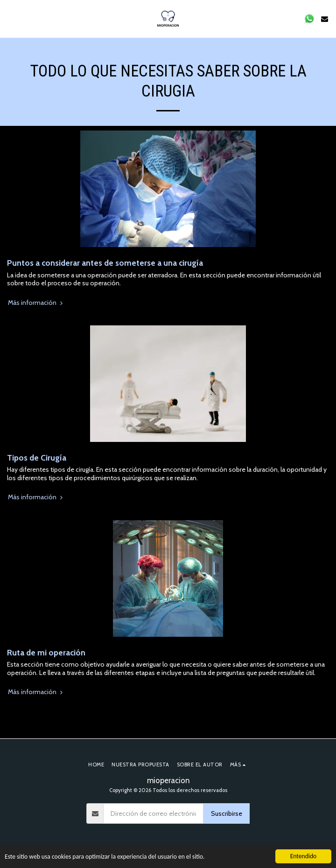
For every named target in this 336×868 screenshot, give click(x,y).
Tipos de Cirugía (37, 458)
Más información (36, 303)
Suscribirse (227, 813)
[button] (10, 19)
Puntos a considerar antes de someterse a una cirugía (105, 263)
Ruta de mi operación (46, 652)
